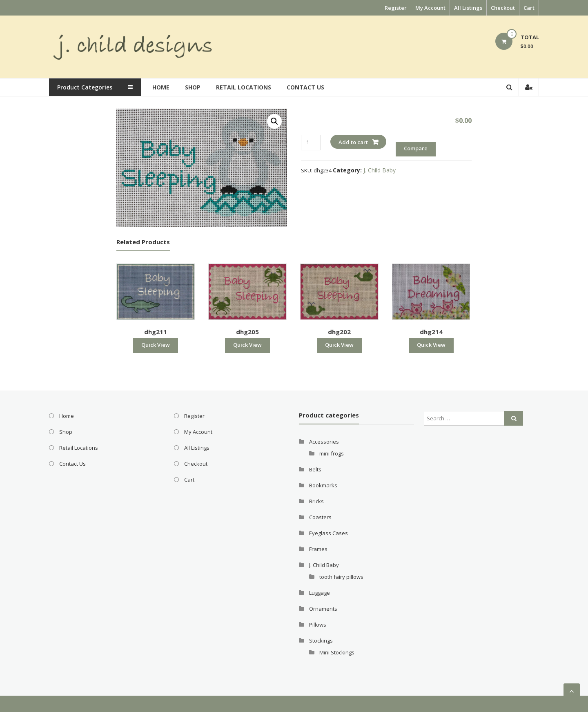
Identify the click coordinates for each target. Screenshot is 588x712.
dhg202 (339, 332)
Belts (315, 469)
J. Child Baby (380, 170)
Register (396, 8)
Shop (196, 87)
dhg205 (247, 332)
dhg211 (156, 332)
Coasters (320, 517)
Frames (318, 549)
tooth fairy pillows (341, 577)
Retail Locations (246, 87)
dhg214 (431, 332)
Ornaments (323, 609)
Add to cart (353, 142)
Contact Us (308, 87)
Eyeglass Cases (329, 533)
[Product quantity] (311, 142)
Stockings (321, 641)
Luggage (320, 593)
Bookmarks (323, 485)
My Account (430, 8)
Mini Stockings (337, 652)
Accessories (324, 442)
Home (164, 87)
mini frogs (332, 453)
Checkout (503, 8)
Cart (529, 8)
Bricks (316, 501)
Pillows (318, 625)
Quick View (156, 345)
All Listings (468, 8)
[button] (274, 121)
